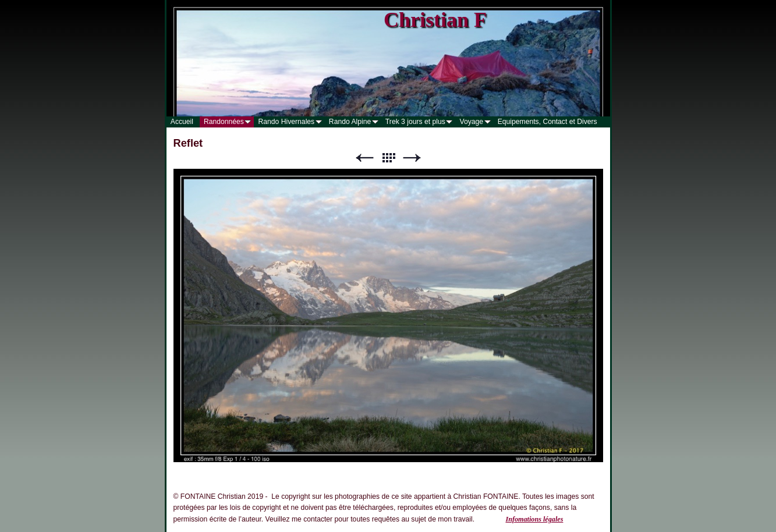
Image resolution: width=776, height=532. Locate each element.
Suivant (412, 158)
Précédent (364, 158)
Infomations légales (534, 519)
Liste (388, 158)
